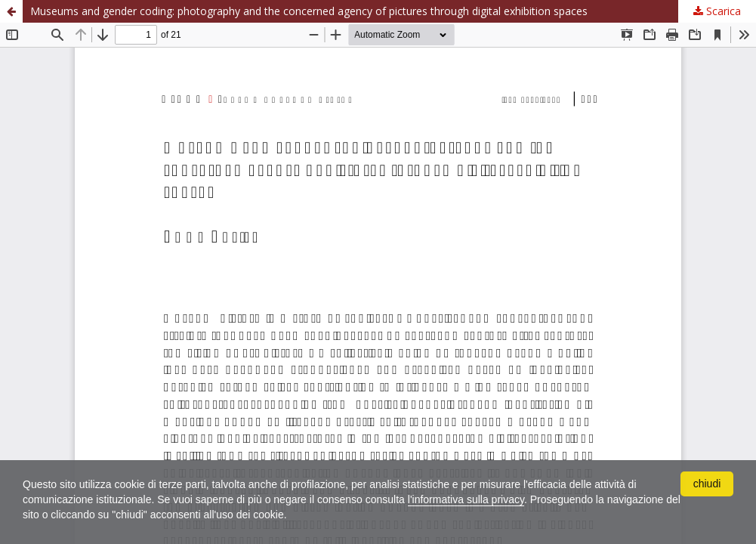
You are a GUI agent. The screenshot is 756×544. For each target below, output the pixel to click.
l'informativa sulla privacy (466, 499)
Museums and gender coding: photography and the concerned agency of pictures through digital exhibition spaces (309, 11)
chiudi (707, 484)
